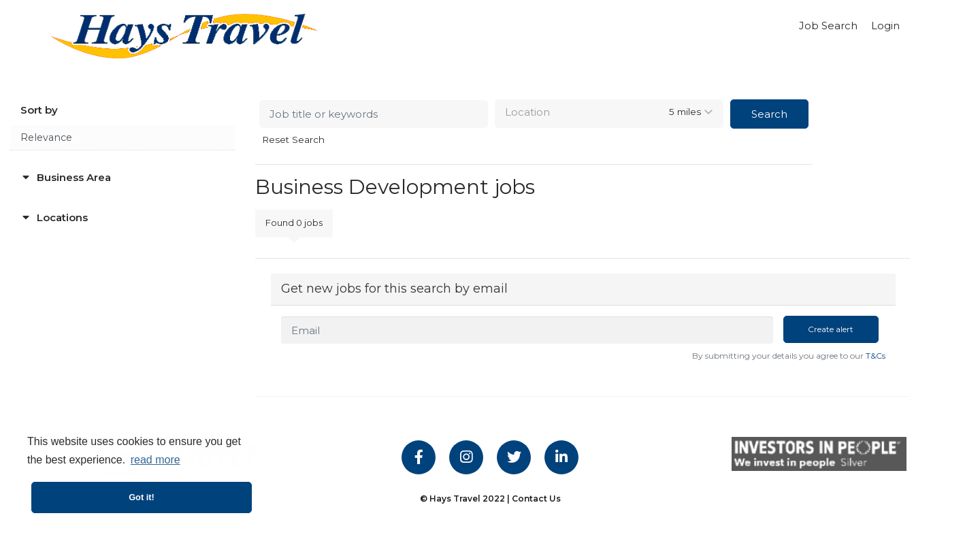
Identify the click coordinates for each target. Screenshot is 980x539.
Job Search (828, 26)
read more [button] (156, 460)
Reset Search (293, 140)
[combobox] (609, 114)
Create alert (831, 329)
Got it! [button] (142, 497)
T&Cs (876, 356)
